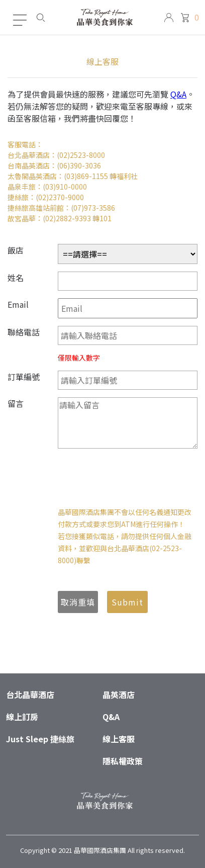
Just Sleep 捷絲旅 (40, 739)
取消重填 (78, 602)
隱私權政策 (123, 761)
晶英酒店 (119, 695)
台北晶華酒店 (30, 695)
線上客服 (119, 739)
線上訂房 (22, 717)
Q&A (178, 94)
